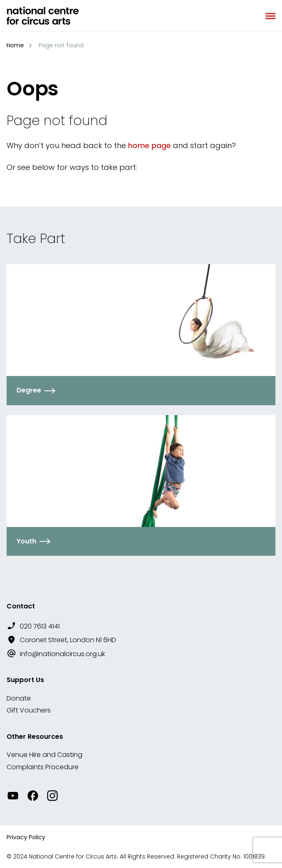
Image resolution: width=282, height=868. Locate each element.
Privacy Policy (26, 837)
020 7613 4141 (40, 626)
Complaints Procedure (43, 767)
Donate (19, 698)
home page (149, 145)
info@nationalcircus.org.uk (62, 654)
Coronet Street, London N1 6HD (68, 640)
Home (15, 45)
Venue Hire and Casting (44, 755)
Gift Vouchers (29, 710)
